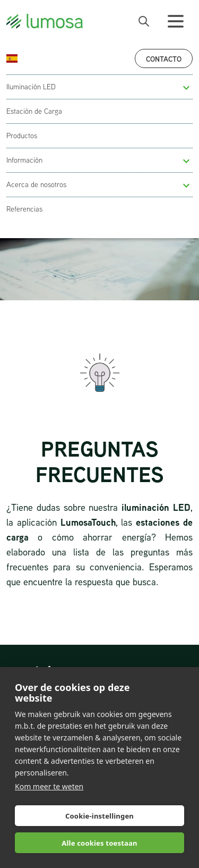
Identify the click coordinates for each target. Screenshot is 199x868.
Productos (22, 136)
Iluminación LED (31, 87)
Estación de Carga (34, 111)
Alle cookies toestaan (99, 843)
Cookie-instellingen (99, 816)
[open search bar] (144, 21)
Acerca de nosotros (36, 184)
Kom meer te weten (49, 786)
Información (24, 160)
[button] (186, 88)
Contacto (164, 59)
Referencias (24, 209)
